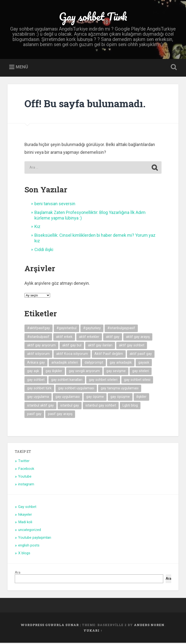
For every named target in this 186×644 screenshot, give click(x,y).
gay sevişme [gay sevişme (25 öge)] (116, 372)
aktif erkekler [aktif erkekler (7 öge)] (89, 338)
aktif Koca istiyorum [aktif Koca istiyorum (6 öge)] (72, 355)
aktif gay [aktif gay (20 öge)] (113, 338)
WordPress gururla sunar (50, 626)
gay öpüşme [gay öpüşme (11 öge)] (120, 398)
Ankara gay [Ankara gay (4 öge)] (36, 363)
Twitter (24, 462)
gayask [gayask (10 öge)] (144, 363)
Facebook (26, 470)
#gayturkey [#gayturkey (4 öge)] (92, 329)
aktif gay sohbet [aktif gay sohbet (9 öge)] (132, 346)
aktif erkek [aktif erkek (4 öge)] (64, 338)
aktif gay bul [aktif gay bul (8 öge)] (72, 346)
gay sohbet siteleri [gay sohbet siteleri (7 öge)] (103, 381)
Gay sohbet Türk (93, 17)
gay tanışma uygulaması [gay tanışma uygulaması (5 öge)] (120, 389)
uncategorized (30, 531)
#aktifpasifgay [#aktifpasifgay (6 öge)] (39, 329)
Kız (37, 228)
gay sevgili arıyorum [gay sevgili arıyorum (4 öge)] (84, 372)
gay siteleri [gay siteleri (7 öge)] (141, 372)
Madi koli (25, 523)
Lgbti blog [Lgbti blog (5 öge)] (130, 406)
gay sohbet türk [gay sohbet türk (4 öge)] (39, 389)
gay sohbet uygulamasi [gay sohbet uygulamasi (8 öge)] (76, 389)
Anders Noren (149, 626)
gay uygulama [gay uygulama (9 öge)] (38, 398)
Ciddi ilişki (44, 250)
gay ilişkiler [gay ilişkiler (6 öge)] (54, 372)
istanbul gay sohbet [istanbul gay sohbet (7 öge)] (101, 406)
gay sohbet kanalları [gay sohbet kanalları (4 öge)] (67, 381)
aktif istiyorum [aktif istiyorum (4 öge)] (38, 355)
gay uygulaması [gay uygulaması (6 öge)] (68, 398)
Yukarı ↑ (93, 631)
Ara (18, 573)
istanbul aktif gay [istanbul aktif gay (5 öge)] (40, 406)
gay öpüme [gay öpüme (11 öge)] (95, 398)
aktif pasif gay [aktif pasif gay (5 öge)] (141, 355)
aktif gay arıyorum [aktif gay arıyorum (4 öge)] (41, 346)
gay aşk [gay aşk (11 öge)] (33, 372)
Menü (22, 68)
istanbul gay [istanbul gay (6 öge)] (70, 406)
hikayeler (25, 515)
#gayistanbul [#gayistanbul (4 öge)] (66, 329)
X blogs (24, 554)
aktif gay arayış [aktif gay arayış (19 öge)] (138, 338)
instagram (26, 485)
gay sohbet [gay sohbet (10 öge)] (36, 381)
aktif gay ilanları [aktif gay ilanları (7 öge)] (100, 346)
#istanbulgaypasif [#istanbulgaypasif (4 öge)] (121, 329)
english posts (29, 546)
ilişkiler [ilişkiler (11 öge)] (141, 398)
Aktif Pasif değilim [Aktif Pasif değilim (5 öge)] (109, 355)
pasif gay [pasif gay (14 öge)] (34, 415)
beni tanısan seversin (55, 205)
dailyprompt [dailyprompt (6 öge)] (94, 363)
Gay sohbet (27, 508)
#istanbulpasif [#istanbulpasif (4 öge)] (38, 338)
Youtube (25, 477)
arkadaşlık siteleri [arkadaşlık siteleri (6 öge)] (65, 363)
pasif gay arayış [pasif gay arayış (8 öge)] (60, 415)
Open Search (173, 68)
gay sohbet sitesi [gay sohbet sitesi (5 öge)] (137, 381)
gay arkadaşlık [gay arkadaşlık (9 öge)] (121, 363)
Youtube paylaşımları (35, 539)
